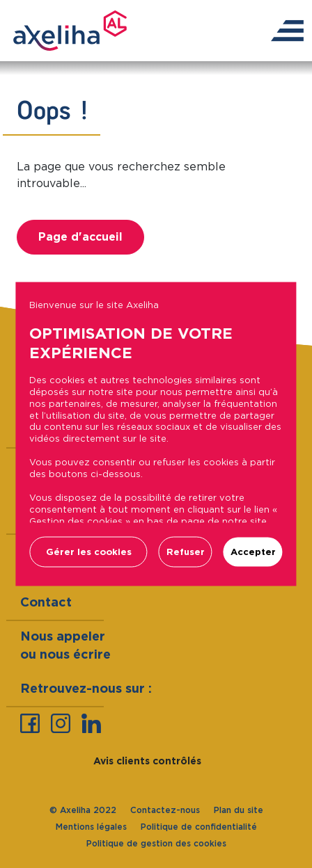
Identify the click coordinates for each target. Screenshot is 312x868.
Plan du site (239, 810)
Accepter (253, 552)
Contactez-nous (165, 810)
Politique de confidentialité (199, 827)
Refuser (186, 552)
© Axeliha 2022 (83, 810)
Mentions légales (91, 827)
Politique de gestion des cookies (156, 843)
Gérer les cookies (89, 552)
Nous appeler (63, 636)
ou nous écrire (65, 654)
